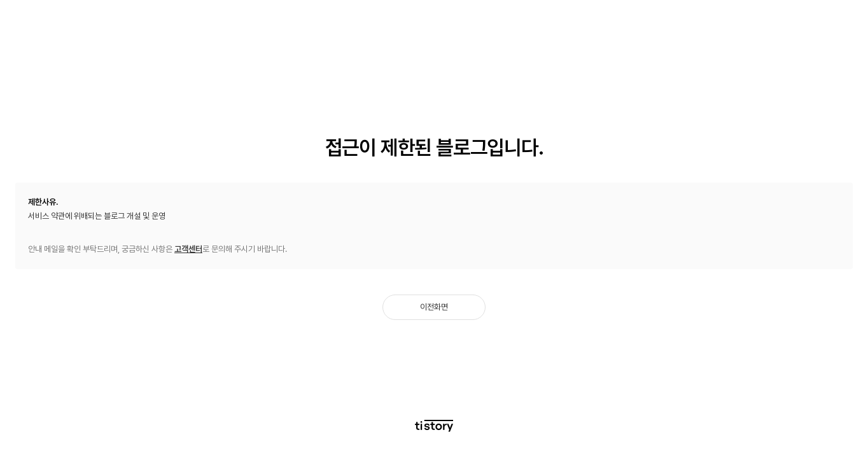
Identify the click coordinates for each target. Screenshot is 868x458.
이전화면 (434, 307)
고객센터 (188, 249)
